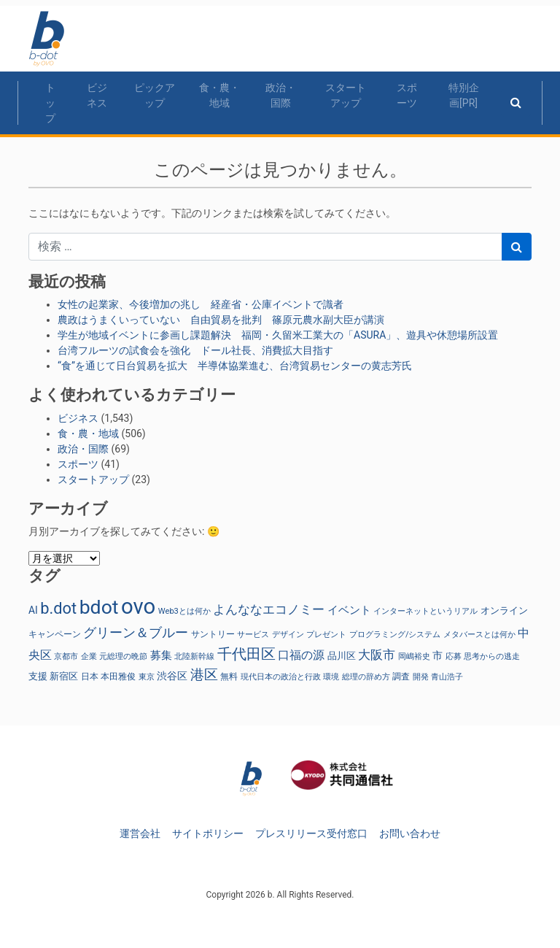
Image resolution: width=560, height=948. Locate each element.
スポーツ (407, 95)
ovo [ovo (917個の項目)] (138, 606)
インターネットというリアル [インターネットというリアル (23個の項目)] (425, 611)
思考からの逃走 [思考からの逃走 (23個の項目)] (492, 656)
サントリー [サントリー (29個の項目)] (213, 634)
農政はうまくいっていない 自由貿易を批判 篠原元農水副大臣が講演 (221, 320)
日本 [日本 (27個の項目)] (90, 677)
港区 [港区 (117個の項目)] (204, 675)
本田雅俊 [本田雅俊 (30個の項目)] (118, 677)
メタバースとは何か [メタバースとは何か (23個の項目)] (479, 635)
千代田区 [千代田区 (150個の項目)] (246, 654)
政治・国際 (281, 95)
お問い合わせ (410, 833)
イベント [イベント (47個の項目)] (349, 610)
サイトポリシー (208, 833)
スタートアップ (346, 95)
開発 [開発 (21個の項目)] (421, 677)
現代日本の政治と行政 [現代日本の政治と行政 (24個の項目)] (281, 677)
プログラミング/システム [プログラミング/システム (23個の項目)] (395, 635)
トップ (50, 103)
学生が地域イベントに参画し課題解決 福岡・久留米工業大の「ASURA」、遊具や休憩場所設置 (278, 335)
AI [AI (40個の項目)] (33, 610)
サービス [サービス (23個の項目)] (253, 635)
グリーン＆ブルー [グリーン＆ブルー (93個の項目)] (136, 632)
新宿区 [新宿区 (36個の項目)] (64, 676)
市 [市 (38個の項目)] (437, 655)
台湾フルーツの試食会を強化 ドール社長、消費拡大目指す (195, 350)
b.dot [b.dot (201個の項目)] (58, 608)
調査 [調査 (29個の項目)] (401, 677)
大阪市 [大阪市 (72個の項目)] (377, 655)
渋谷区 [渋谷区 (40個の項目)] (172, 676)
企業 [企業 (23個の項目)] (89, 656)
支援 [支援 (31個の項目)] (38, 676)
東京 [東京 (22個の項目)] (147, 677)
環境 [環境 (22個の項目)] (331, 677)
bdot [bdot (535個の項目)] (99, 607)
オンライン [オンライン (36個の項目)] (504, 610)
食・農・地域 (219, 95)
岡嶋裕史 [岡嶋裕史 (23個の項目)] (414, 656)
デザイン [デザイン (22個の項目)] (288, 635)
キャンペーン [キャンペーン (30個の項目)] (55, 634)
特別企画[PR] (464, 95)
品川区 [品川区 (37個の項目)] (342, 656)
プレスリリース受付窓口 (311, 833)
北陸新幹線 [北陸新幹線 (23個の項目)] (194, 656)
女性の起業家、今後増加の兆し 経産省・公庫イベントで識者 (201, 304)
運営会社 (140, 833)
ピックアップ (155, 95)
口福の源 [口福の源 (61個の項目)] (301, 655)
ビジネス (97, 95)
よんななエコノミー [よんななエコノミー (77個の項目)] (269, 609)
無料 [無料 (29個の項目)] (229, 677)
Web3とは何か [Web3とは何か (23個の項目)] (184, 611)
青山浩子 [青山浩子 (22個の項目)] (447, 677)
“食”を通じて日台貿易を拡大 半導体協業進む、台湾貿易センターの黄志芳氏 (235, 366)
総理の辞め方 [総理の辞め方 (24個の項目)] (366, 677)
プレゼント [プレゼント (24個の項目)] (326, 634)
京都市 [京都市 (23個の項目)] (66, 656)
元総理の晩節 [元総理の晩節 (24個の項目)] (123, 656)
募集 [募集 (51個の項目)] (161, 655)
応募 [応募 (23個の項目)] (454, 656)
